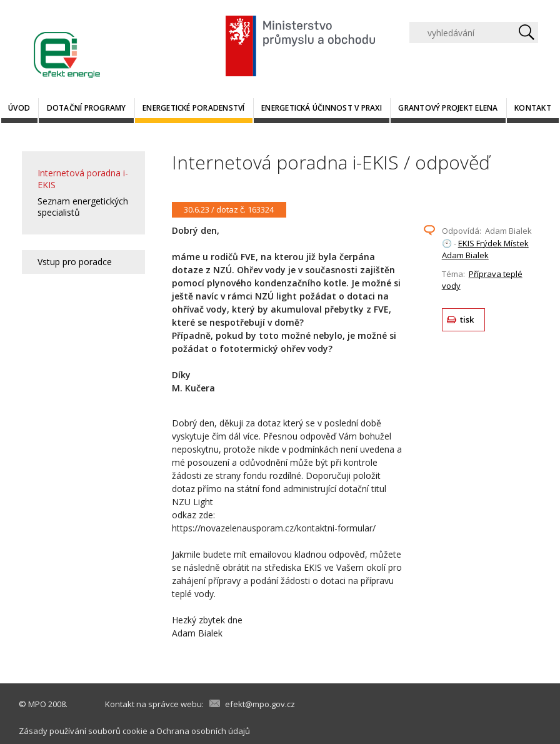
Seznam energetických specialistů (83, 207)
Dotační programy (87, 108)
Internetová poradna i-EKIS (83, 178)
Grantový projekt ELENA (448, 108)
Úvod (19, 108)
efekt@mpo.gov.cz (260, 704)
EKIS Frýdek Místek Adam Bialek (485, 249)
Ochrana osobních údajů (203, 731)
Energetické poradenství (194, 108)
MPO (37, 704)
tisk (467, 319)
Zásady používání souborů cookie (83, 731)
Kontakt (533, 108)
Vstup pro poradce (75, 262)
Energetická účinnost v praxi (322, 108)
